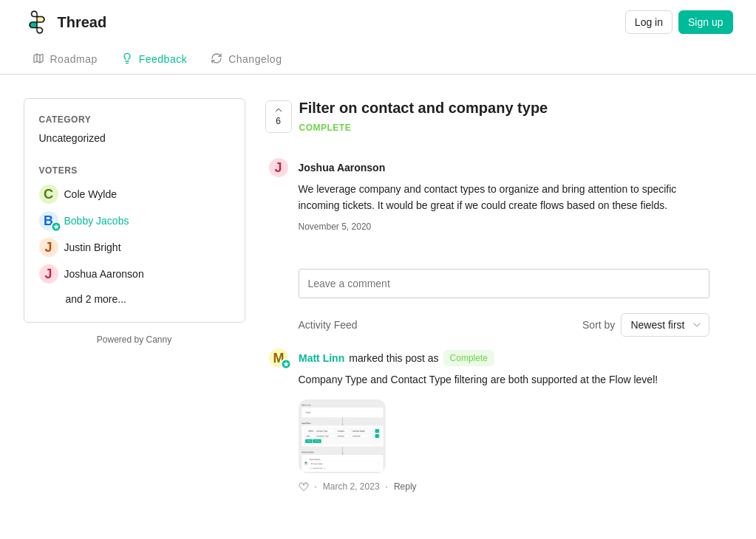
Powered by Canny (134, 340)
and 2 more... (96, 299)
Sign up (705, 22)
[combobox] (665, 325)
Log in (649, 22)
